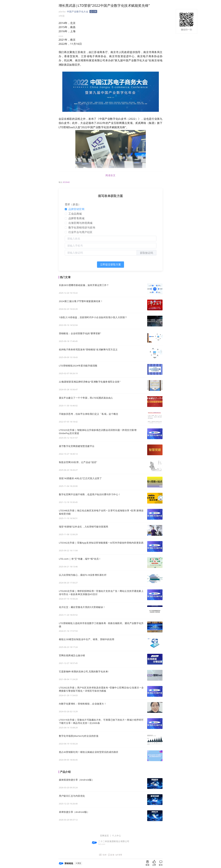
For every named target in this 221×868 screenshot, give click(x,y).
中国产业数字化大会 (78, 11)
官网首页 (105, 836)
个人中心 (116, 836)
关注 (78, 863)
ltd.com (102, 844)
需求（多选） (73, 204)
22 (63, 44)
